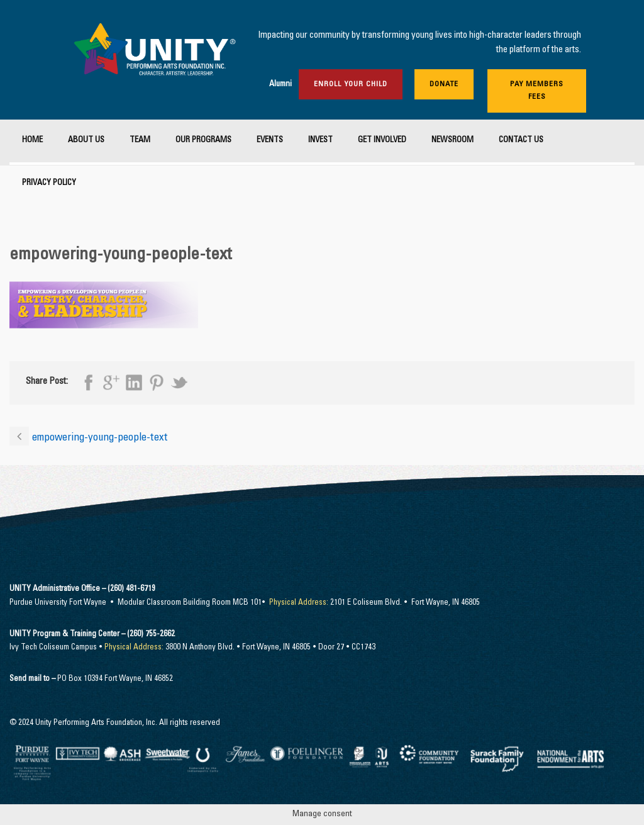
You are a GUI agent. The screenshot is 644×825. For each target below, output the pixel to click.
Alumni (280, 85)
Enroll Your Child (351, 84)
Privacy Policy (49, 183)
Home (32, 141)
